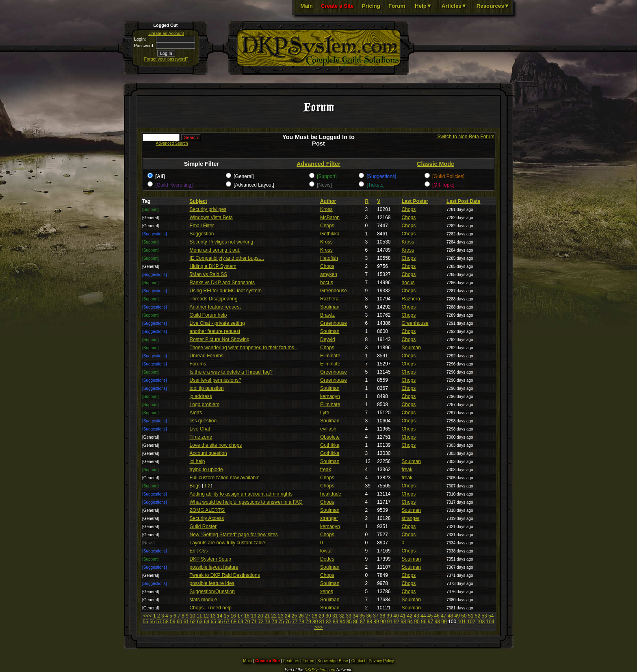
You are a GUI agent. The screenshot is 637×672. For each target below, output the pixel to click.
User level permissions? (216, 380)
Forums (198, 364)
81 (322, 622)
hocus (327, 283)
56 (152, 622)
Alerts (196, 413)
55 (145, 622)
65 (213, 622)
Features (291, 661)
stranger (329, 518)
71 (254, 622)
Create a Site (337, 6)
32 (342, 616)
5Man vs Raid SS (209, 274)
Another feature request (215, 307)
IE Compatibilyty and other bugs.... (227, 258)
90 (383, 622)
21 (267, 616)
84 (342, 622)
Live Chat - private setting (217, 323)
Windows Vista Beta (211, 217)
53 (484, 616)
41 (403, 616)
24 (287, 616)
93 (403, 622)
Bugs (195, 486)
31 (335, 616)
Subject (198, 201)
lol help (197, 461)
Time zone (201, 437)
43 (416, 616)
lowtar (327, 551)
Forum (397, 6)
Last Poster (415, 201)
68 (234, 622)
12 (206, 616)
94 (410, 622)
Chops (409, 209)
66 (220, 622)
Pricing (371, 6)
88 (369, 622)
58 (166, 622)
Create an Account (166, 33)
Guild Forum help (208, 315)
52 (478, 616)
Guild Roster (203, 526)
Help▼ (423, 6)
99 (444, 622)
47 (443, 616)
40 (396, 616)
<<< (148, 616)
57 (159, 622)
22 (274, 616)
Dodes (327, 559)
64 (207, 622)
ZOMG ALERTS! (208, 510)
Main (307, 6)
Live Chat (200, 429)
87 (363, 622)
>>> (318, 627)
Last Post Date (463, 201)
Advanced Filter (318, 164)
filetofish (329, 258)
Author (328, 201)
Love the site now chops (216, 445)
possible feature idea (212, 583)
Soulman (330, 307)
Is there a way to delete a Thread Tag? (231, 372)
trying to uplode (206, 470)
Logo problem (205, 405)
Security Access (207, 518)
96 (424, 622)
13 (213, 616)
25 (294, 616)
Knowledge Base (333, 661)
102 (471, 622)
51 (471, 616)
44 (423, 616)
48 (450, 616)
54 (491, 616)
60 (179, 622)
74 (274, 622)
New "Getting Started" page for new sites (234, 535)
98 (437, 622)
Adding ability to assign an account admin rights (241, 494)
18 (247, 616)
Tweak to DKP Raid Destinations (225, 575)
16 (233, 616)
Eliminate (330, 356)
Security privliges (208, 209)
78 (302, 622)
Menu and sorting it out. (215, 250)
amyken (329, 274)
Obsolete (330, 437)
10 (192, 616)
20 (260, 616)
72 (261, 622)
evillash (328, 429)
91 (390, 622)
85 (349, 622)
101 (461, 622)
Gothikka (330, 234)
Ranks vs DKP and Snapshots (222, 283)
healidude (331, 494)
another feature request (215, 331)
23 (281, 616)
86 (356, 622)
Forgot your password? (166, 59)
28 (315, 616)
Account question (208, 453)
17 (240, 616)
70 (247, 622)
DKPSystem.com (320, 670)
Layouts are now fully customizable (227, 543)
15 (226, 616)
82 (328, 622)
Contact (358, 661)
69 (240, 622)
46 (437, 616)
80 (315, 622)
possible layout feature (214, 567)
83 (335, 622)
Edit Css (199, 551)
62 (193, 622)
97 (430, 622)
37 (376, 616)
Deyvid (328, 339)
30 (328, 616)
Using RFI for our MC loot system (226, 291)
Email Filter (202, 226)
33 (348, 616)
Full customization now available (225, 478)
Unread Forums (207, 356)
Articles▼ (454, 6)
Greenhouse (334, 291)
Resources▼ (493, 6)
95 (417, 622)
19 (254, 616)
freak (326, 470)
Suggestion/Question (212, 592)
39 (389, 616)
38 (382, 616)
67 (227, 622)
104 (490, 622)
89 (376, 622)
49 (457, 616)
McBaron (330, 217)
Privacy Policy (381, 661)
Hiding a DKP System (213, 266)
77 (295, 622)
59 (172, 622)
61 (186, 622)
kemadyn (330, 396)
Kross (326, 209)
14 (220, 616)
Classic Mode (435, 164)
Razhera (329, 299)
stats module (204, 600)
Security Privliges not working (222, 242)
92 (396, 622)
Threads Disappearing (214, 299)
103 (481, 622)
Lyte (325, 413)
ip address (201, 396)
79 (308, 622)
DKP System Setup (211, 559)
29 (322, 616)
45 (430, 616)
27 (308, 616)
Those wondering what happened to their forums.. (243, 348)
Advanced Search (172, 143)
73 (268, 622)
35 (362, 616)
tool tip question (207, 388)
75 (281, 622)
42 (410, 616)
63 (200, 622)
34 (355, 616)
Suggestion (202, 234)
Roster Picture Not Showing (220, 339)
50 (464, 616)
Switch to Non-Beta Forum (466, 137)
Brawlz (327, 315)
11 (199, 616)
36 (369, 616)
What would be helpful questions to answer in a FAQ (246, 502)
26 (301, 616)
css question (203, 421)
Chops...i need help (211, 608)
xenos (327, 592)
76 (288, 622)
